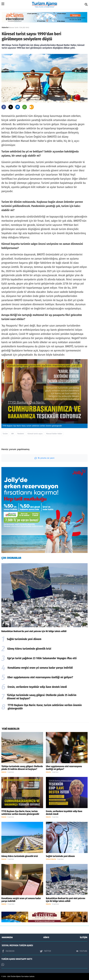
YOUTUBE (82, 951)
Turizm (5, 434)
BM (13, 434)
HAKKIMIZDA (7, 937)
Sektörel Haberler (51, 859)
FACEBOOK (8, 951)
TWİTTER (45, 951)
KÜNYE (46, 937)
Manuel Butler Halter (54, 434)
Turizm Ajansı (16, 976)
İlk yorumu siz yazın (45, 458)
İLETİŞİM (84, 937)
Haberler (5, 28)
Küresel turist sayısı (35, 434)
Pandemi (21, 434)
